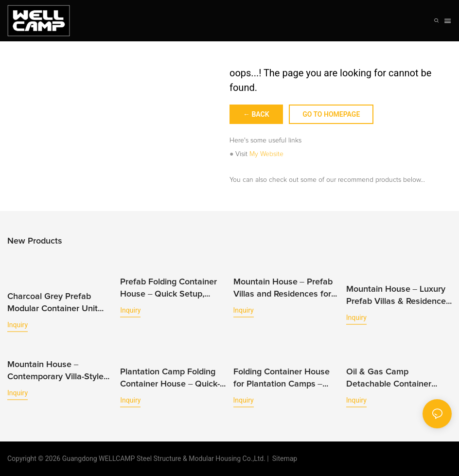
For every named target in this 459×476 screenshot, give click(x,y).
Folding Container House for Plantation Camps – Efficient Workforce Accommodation (282, 379)
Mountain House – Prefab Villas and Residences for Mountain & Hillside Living (283, 289)
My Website (266, 154)
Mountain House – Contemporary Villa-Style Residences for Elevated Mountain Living (55, 372)
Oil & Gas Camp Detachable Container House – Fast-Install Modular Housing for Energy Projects (389, 379)
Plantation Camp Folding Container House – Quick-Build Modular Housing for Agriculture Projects (171, 379)
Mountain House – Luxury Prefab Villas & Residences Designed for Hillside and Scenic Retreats (398, 296)
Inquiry (18, 325)
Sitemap (283, 458)
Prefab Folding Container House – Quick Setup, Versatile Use (168, 289)
